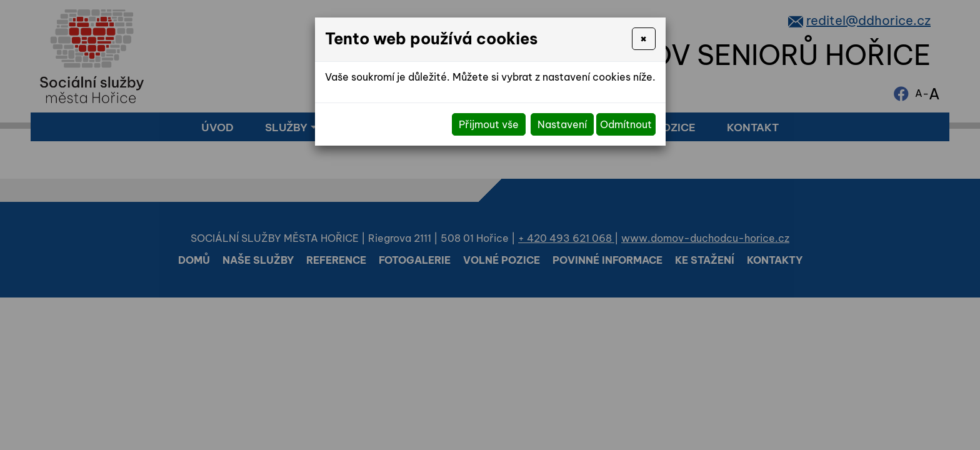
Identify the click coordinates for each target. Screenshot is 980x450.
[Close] (643, 39)
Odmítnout (626, 124)
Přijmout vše (489, 124)
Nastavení (562, 124)
